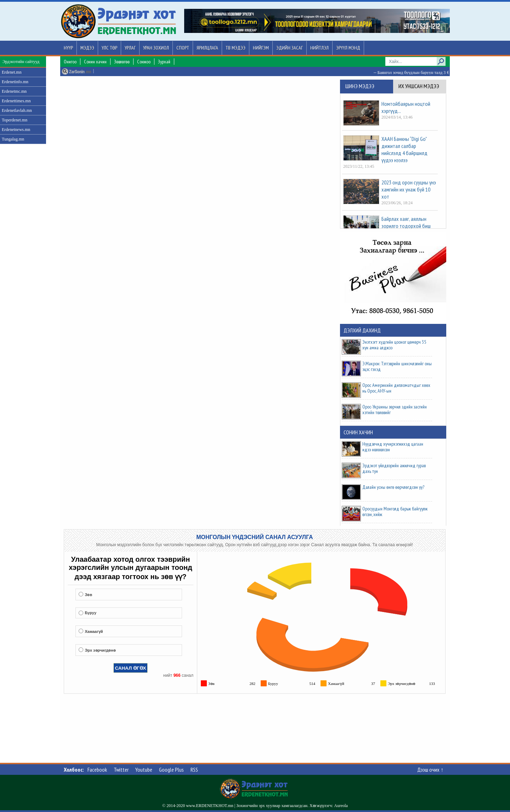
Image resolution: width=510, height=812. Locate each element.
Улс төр (109, 48)
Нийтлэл (319, 48)
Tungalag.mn (13, 139)
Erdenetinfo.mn (15, 82)
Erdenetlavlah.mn (17, 110)
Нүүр (68, 48)
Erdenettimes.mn (16, 101)
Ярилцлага (207, 48)
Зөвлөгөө (122, 62)
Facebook (97, 770)
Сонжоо (144, 62)
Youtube (144, 770)
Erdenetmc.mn (14, 91)
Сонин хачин (95, 62)
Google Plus (171, 770)
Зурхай (164, 62)
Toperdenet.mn (15, 120)
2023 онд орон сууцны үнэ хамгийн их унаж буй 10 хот (409, 189)
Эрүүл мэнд (348, 48)
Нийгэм (261, 48)
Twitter (121, 770)
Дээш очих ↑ (430, 770)
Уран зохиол (156, 48)
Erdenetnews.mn (16, 130)
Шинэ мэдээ (360, 86)
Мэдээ (87, 48)
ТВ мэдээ (236, 48)
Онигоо (70, 62)
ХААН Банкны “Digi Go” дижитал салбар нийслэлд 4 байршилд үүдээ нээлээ (404, 149)
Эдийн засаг (290, 48)
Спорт (183, 48)
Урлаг (130, 48)
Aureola (341, 806)
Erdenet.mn (12, 72)
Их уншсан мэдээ (419, 86)
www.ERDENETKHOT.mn (210, 806)
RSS (194, 770)
